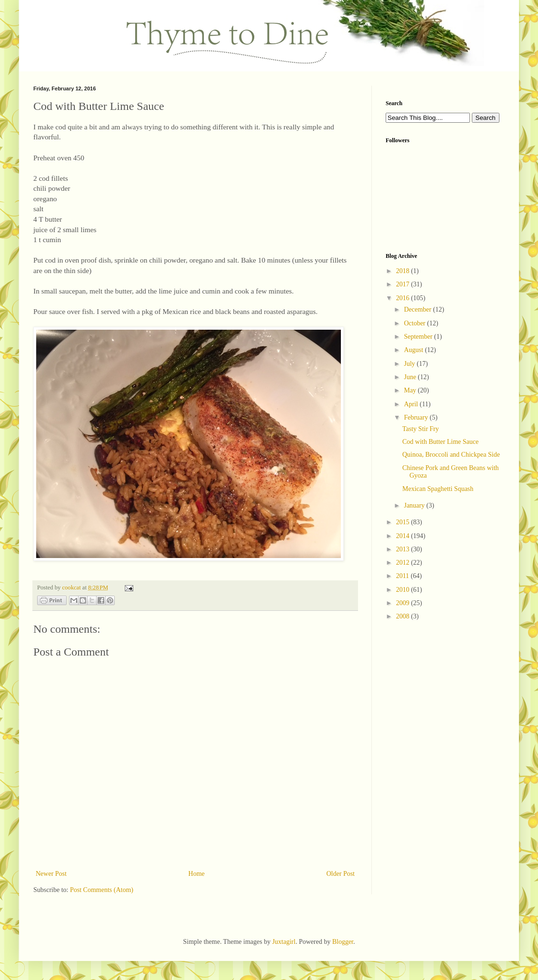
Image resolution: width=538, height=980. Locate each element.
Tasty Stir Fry (421, 429)
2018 (404, 271)
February (417, 417)
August (414, 350)
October (415, 323)
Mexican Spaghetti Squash (438, 489)
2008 (404, 616)
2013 (404, 549)
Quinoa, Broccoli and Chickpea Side (451, 455)
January (415, 505)
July (410, 364)
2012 (404, 563)
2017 (404, 284)
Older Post (341, 874)
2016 (404, 298)
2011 (403, 576)
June (411, 377)
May (411, 390)
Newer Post (51, 874)
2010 (404, 590)
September (419, 337)
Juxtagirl (284, 942)
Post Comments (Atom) (102, 890)
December (418, 309)
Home (197, 874)
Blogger (343, 942)
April (412, 404)
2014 (404, 536)
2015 (404, 522)
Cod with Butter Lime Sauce (440, 442)
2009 (404, 603)
